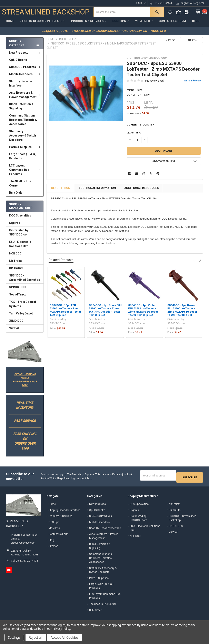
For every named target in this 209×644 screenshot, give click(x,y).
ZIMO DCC (16, 324)
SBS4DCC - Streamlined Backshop (25, 281)
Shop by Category (17, 46)
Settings (14, 637)
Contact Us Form (172, 24)
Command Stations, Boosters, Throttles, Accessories (26, 123)
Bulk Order (16, 196)
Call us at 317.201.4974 (24, 562)
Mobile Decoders (25, 77)
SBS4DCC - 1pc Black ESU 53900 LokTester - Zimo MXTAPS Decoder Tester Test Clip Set (105, 313)
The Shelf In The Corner (20, 186)
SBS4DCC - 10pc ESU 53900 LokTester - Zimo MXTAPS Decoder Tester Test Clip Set (66, 313)
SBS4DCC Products (25, 70)
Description (61, 191)
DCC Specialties (20, 219)
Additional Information (97, 191)
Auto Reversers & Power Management (26, 98)
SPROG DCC (17, 290)
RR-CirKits (16, 271)
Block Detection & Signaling (26, 109)
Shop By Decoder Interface (43, 24)
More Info (144, 24)
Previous (195, 263)
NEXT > (192, 43)
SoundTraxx (17, 298)
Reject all (36, 637)
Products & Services (89, 24)
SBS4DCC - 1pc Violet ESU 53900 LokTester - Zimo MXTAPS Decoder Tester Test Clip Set (143, 313)
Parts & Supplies (25, 150)
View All (14, 331)
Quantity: (134, 136)
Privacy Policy (61, 629)
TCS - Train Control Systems (23, 307)
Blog (196, 24)
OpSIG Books (18, 63)
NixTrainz (16, 264)
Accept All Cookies (64, 637)
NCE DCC (15, 256)
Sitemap (53, 547)
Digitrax (15, 226)
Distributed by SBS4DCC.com (19, 235)
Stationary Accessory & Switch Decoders (26, 139)
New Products (25, 56)
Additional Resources (142, 191)
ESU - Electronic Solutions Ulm (20, 247)
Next (200, 263)
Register (199, 3)
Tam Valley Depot (21, 316)
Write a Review (192, 84)
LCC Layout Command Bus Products (26, 173)
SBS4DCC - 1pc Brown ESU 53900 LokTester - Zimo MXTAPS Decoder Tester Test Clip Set (182, 313)
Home (10, 24)
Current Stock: (140, 128)
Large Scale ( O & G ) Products (26, 159)
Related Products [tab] (61, 263)
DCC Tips (121, 24)
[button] (25, 355)
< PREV (168, 43)
